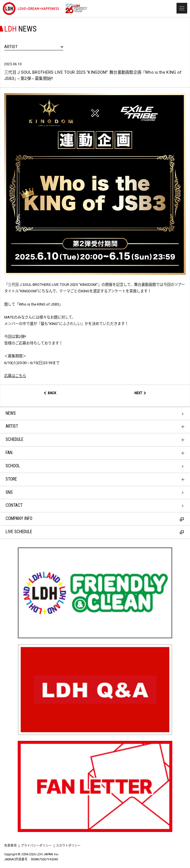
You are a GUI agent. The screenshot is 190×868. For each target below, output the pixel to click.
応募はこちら (15, 376)
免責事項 (10, 846)
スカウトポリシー (68, 846)
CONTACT (14, 505)
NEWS (11, 413)
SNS (9, 492)
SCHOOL (13, 466)
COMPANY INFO (95, 519)
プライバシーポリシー (36, 846)
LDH (31, 9)
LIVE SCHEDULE (95, 532)
